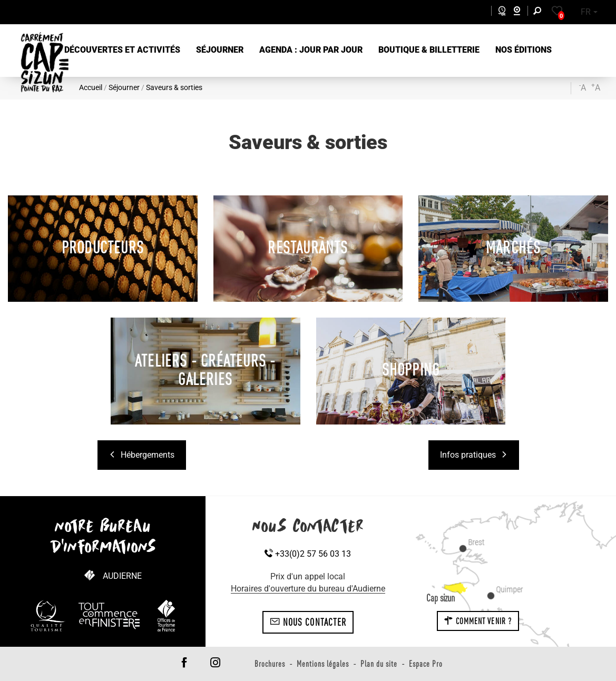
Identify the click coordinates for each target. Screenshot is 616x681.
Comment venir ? (478, 621)
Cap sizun (441, 598)
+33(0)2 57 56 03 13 (308, 554)
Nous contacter (308, 622)
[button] (122, 50)
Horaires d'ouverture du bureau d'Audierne (308, 589)
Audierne (122, 576)
